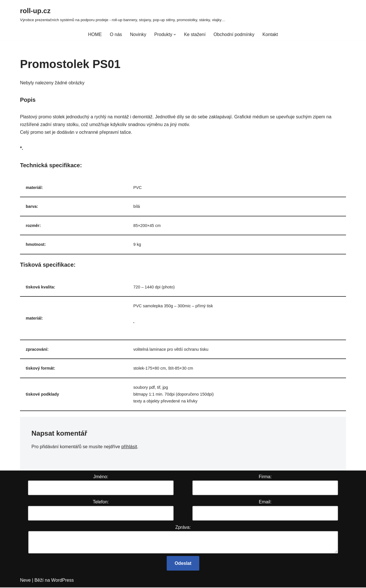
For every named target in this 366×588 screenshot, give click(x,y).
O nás (116, 34)
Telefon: (101, 502)
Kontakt (270, 34)
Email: (265, 502)
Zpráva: (183, 528)
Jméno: (101, 477)
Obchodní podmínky (234, 34)
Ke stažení (195, 34)
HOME (95, 34)
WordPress (62, 581)
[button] (175, 35)
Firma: (265, 477)
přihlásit (129, 447)
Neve (25, 581)
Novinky (138, 34)
